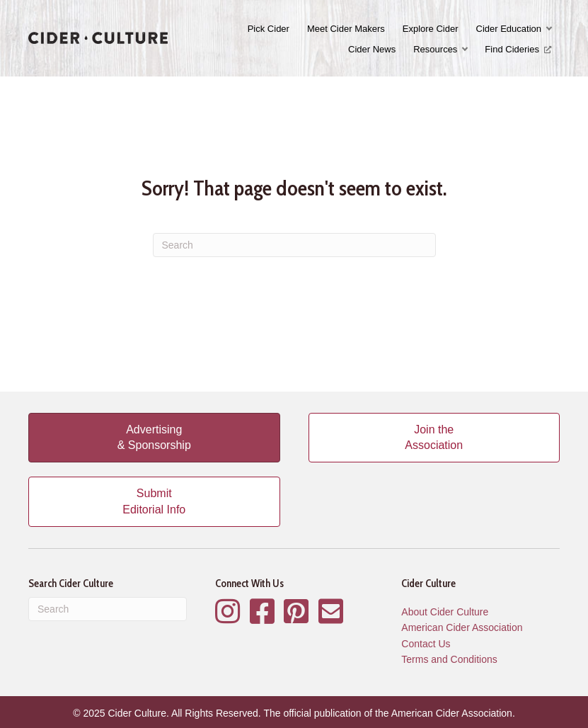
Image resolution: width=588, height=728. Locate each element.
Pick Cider (269, 29)
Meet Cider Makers (346, 29)
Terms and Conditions (449, 659)
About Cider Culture (445, 612)
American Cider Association (462, 627)
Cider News (372, 49)
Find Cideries (518, 49)
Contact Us (426, 644)
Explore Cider (431, 29)
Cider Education (509, 29)
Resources (435, 49)
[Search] (294, 245)
